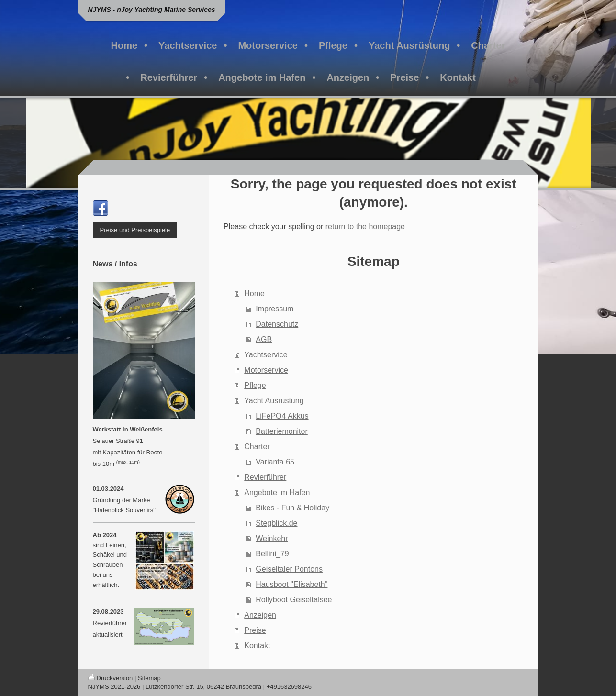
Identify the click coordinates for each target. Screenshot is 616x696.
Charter (257, 447)
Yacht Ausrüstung (274, 401)
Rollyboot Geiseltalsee (294, 600)
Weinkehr (272, 538)
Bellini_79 (272, 554)
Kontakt (257, 646)
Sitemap (149, 678)
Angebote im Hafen (277, 492)
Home (254, 293)
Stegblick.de (276, 523)
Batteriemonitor (282, 431)
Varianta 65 (275, 462)
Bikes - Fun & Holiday (292, 508)
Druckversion (111, 678)
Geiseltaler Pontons (289, 569)
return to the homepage (365, 226)
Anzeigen (260, 615)
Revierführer (265, 477)
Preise (255, 630)
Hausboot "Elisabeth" (291, 584)
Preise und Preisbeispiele (135, 230)
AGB (264, 339)
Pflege (255, 385)
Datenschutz (277, 324)
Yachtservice (266, 355)
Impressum (274, 309)
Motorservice (266, 370)
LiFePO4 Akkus (282, 416)
